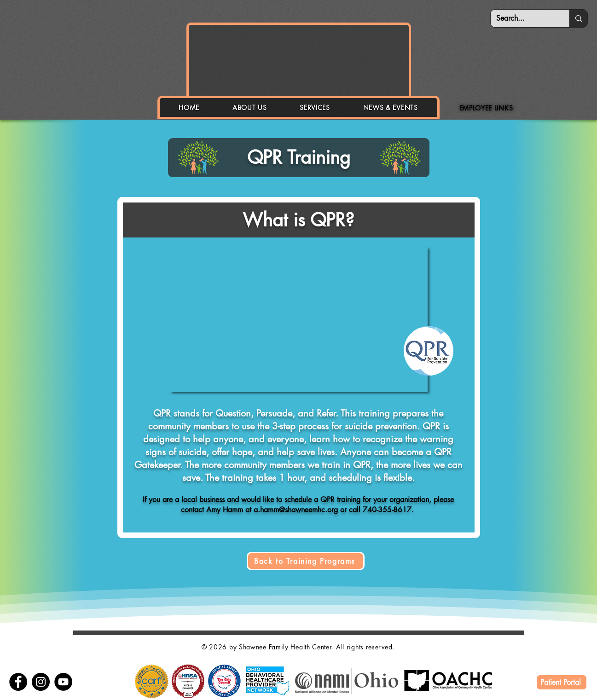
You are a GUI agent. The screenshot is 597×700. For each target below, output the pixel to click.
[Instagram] (41, 682)
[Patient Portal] (562, 682)
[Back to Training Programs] (306, 561)
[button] (249, 107)
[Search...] (523, 18)
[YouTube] (63, 682)
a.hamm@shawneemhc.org (296, 510)
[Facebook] (18, 682)
